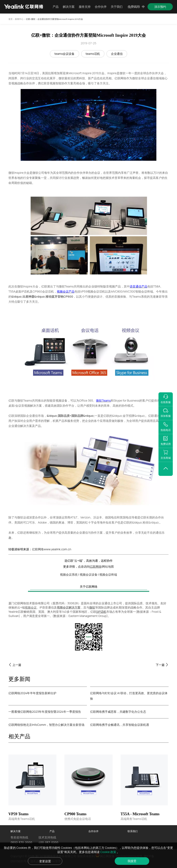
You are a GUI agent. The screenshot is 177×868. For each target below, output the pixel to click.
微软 (92, 607)
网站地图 (108, 566)
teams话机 (93, 54)
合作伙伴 (101, 7)
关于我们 (117, 7)
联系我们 (133, 831)
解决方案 (69, 7)
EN (136, 7)
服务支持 (85, 7)
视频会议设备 (89, 574)
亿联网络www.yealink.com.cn (52, 549)
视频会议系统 (69, 574)
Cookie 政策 (108, 852)
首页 (11, 19)
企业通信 (117, 54)
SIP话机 (101, 612)
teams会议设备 (64, 54)
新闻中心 (19, 19)
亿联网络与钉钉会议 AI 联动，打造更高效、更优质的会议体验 (129, 696)
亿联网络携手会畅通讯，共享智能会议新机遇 (120, 725)
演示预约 (160, 7)
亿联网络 (96, 566)
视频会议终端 (108, 574)
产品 (56, 7)
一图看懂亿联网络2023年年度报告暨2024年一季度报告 (45, 712)
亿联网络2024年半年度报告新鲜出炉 (32, 693)
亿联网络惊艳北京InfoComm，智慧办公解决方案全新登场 (46, 725)
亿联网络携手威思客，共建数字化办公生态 (118, 712)
